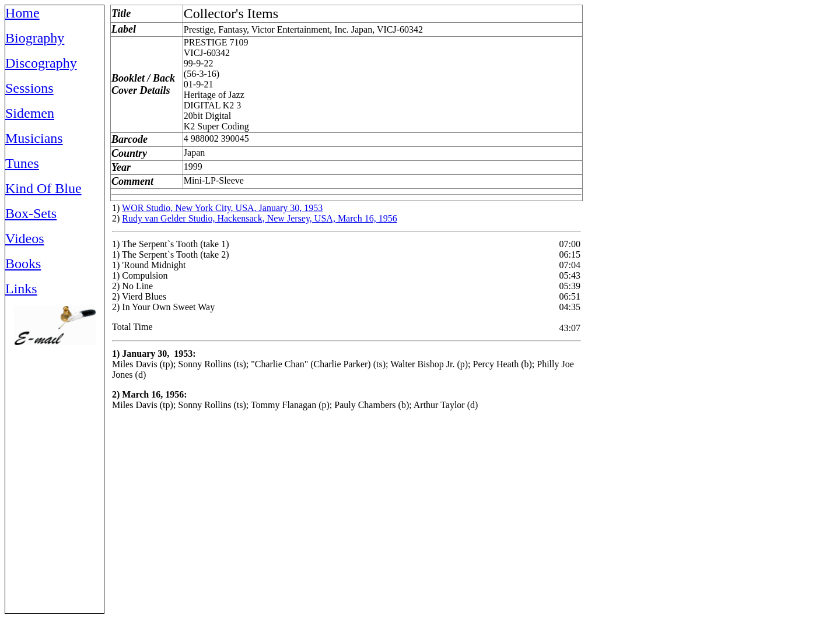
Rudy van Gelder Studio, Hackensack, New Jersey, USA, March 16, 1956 (259, 218)
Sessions (29, 88)
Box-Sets (31, 213)
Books (23, 263)
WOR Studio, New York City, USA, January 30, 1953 (222, 208)
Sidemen (30, 113)
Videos (25, 238)
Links (21, 289)
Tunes (22, 163)
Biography (35, 38)
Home (22, 13)
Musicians (34, 138)
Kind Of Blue (43, 188)
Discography (41, 63)
